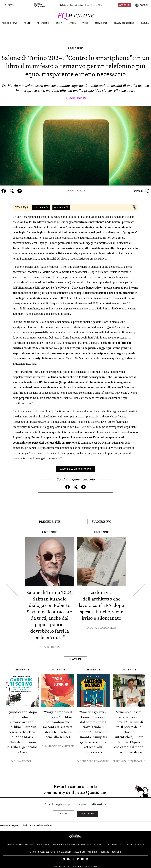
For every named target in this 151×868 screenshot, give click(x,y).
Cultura (145, 23)
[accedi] (141, 5)
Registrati (88, 813)
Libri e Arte (75, 48)
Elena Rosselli (24, 760)
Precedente (50, 521)
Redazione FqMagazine (95, 760)
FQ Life (27, 23)
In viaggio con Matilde (59, 745)
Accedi (63, 813)
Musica (72, 23)
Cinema (59, 23)
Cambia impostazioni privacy (65, 844)
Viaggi (85, 23)
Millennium (79, 5)
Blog (71, 5)
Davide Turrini (77, 98)
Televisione (43, 23)
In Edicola (64, 5)
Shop (87, 5)
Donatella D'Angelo (103, 627)
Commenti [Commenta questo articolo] (141, 191)
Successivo (102, 521)
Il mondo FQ (97, 5)
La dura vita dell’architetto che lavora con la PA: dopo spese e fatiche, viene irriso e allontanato (102, 605)
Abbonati (125, 5)
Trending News (10, 23)
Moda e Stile (101, 23)
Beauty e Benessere (124, 23)
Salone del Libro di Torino (75, 469)
